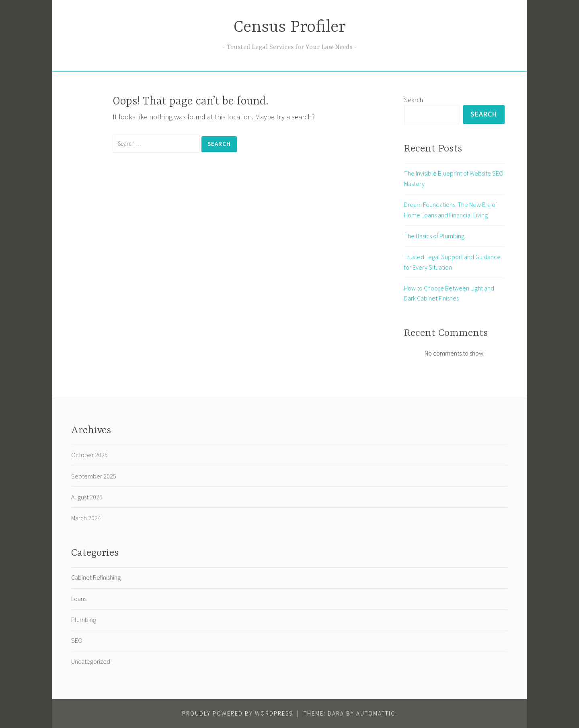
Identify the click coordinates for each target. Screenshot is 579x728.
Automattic (376, 713)
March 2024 (86, 518)
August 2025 (87, 497)
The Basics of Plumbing (434, 236)
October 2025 (89, 455)
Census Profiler (290, 28)
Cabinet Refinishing (96, 577)
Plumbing (84, 620)
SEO (77, 640)
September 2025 (94, 476)
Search (414, 100)
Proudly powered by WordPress (237, 713)
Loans (79, 599)
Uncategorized (91, 661)
